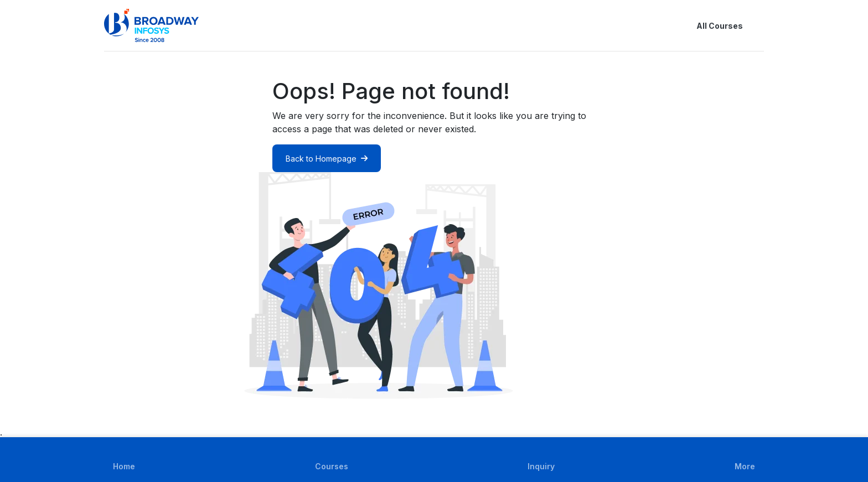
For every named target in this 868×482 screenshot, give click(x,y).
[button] (757, 25)
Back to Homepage (327, 159)
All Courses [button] (711, 25)
